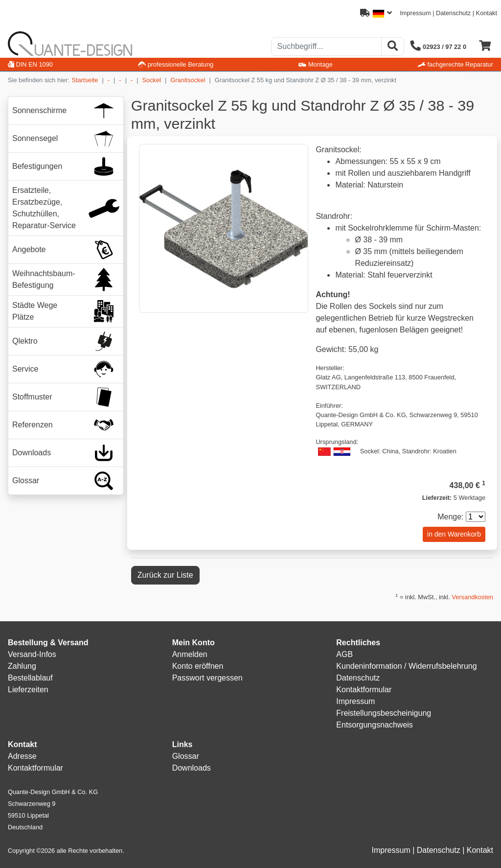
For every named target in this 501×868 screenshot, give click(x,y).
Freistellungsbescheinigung (384, 713)
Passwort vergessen (207, 678)
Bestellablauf (30, 678)
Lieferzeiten (28, 690)
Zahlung (22, 666)
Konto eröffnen (198, 666)
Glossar (186, 756)
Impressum (415, 13)
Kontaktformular (364, 690)
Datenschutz (453, 13)
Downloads (192, 768)
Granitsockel (188, 80)
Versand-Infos (32, 654)
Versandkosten (472, 597)
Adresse (22, 756)
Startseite (85, 80)
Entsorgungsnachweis (375, 725)
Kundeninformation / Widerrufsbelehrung (406, 666)
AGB (344, 654)
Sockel (152, 80)
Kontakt (487, 13)
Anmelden (190, 654)
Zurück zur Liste (165, 575)
